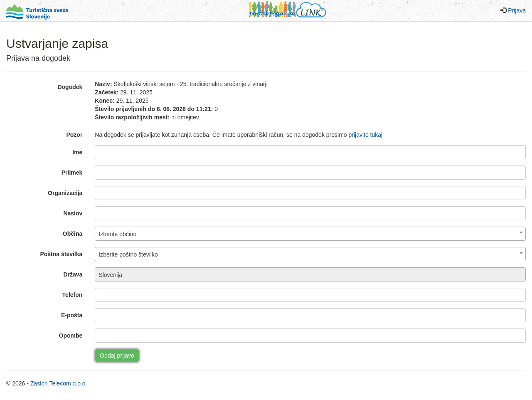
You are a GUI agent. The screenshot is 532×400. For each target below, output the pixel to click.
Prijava (517, 10)
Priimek (72, 173)
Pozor (74, 135)
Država (73, 274)
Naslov (73, 213)
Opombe (71, 336)
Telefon (73, 295)
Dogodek (70, 87)
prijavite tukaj (365, 135)
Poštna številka (61, 254)
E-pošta (72, 315)
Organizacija (65, 193)
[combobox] (310, 234)
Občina (73, 234)
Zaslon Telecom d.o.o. (59, 383)
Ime (77, 152)
